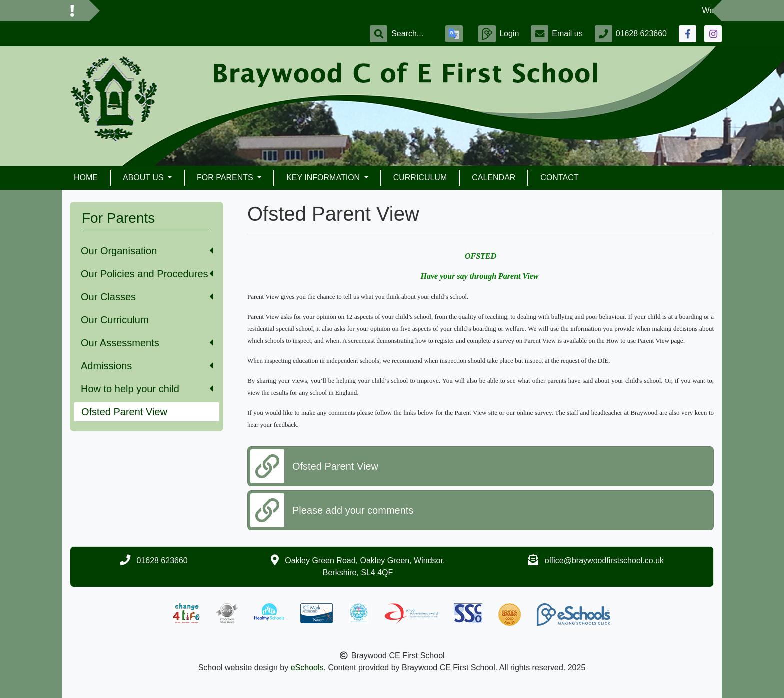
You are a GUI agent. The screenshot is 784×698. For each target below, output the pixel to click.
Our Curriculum (115, 320)
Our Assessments (147, 343)
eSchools (307, 668)
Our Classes (147, 297)
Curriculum (420, 177)
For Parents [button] (226, 177)
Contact (559, 177)
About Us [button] (144, 177)
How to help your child (147, 389)
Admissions (147, 366)
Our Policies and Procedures (147, 274)
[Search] (412, 34)
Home (86, 177)
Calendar (494, 177)
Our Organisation (147, 251)
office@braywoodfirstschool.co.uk (604, 561)
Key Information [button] (324, 177)
